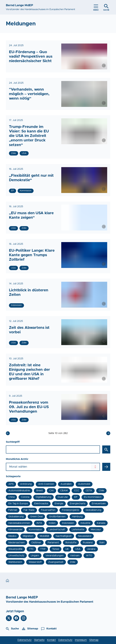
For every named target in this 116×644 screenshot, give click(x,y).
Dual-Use (63, 497)
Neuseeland (85, 536)
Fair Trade (29, 510)
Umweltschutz (16, 556)
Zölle (73, 562)
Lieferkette (78, 530)
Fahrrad (13, 510)
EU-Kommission (93, 497)
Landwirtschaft (57, 530)
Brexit (40, 491)
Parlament (53, 543)
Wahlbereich (15, 562)
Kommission (35, 530)
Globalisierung (93, 510)
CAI (52, 491)
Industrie (85, 523)
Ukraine (91, 549)
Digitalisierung (43, 497)
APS (11, 484)
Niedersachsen (17, 543)
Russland (88, 543)
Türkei (56, 549)
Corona (25, 497)
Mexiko (12, 536)
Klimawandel (15, 530)
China (11, 497)
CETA (89, 491)
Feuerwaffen (48, 510)
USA (78, 549)
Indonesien (68, 523)
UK (67, 549)
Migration (28, 536)
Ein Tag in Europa (18, 504)
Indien (52, 523)
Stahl (102, 543)
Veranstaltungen (55, 556)
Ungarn (35, 556)
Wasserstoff (35, 562)
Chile (101, 491)
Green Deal (36, 517)
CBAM (64, 491)
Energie (59, 504)
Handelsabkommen (19, 523)
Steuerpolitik (15, 549)
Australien (66, 484)
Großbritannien (57, 517)
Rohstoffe (71, 543)
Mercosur (96, 530)
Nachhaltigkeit (64, 536)
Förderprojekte (70, 510)
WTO (89, 556)
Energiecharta (77, 504)
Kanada (101, 523)
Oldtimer (36, 543)
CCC (77, 491)
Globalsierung (16, 517)
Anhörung (26, 484)
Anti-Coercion (46, 484)
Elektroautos (41, 504)
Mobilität (44, 536)
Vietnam (75, 556)
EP (76, 497)
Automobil (84, 484)
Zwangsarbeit (56, 562)
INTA (39, 523)
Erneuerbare (99, 504)
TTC (31, 549)
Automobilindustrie (19, 491)
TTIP (43, 549)
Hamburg (77, 517)
